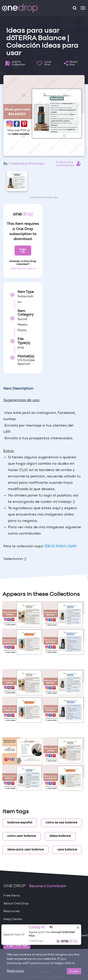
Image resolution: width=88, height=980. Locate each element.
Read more (15, 971)
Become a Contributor (48, 886)
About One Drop (16, 904)
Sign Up (23, 250)
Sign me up (17, 945)
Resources (12, 911)
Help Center (13, 919)
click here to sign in (23, 269)
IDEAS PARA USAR (60, 546)
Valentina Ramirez (27, 164)
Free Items (12, 896)
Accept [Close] (74, 971)
